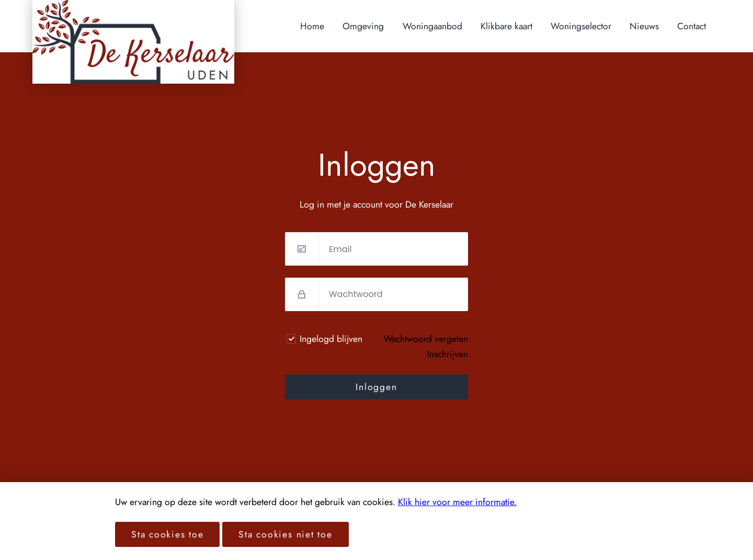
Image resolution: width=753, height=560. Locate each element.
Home (312, 26)
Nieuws (644, 26)
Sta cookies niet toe (285, 534)
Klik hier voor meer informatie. (457, 502)
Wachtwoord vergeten (426, 339)
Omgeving (363, 26)
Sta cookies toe (167, 534)
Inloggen (376, 387)
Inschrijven (448, 354)
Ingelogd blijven (331, 339)
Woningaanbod (432, 26)
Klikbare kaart (506, 26)
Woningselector (581, 26)
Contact (692, 26)
